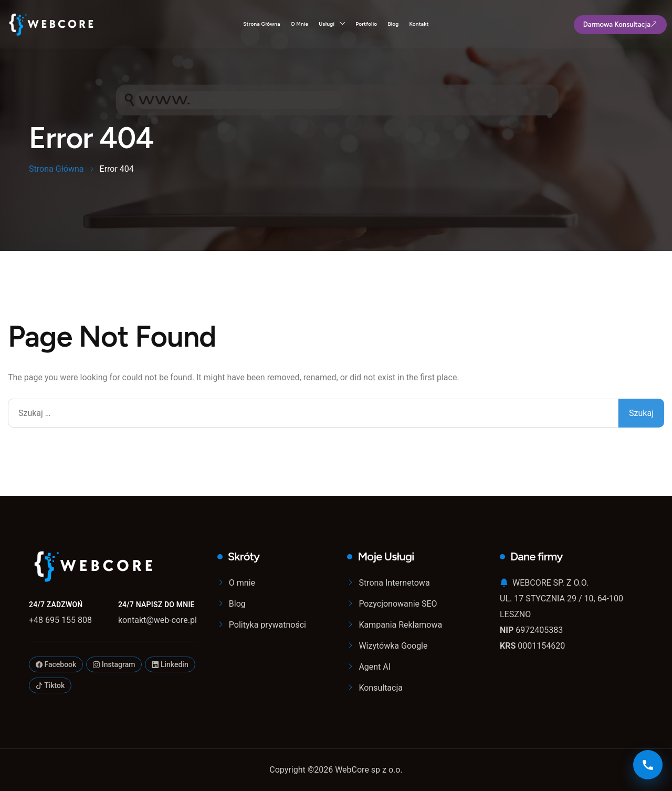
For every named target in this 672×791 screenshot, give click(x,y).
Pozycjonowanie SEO (398, 604)
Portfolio (366, 24)
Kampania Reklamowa (400, 625)
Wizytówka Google (393, 646)
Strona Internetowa (394, 583)
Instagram (114, 664)
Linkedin (170, 664)
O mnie (300, 24)
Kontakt (419, 24)
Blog (393, 24)
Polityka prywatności (267, 625)
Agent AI (375, 667)
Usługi (327, 24)
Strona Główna (261, 24)
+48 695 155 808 (60, 620)
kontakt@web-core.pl (157, 620)
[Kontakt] (648, 765)
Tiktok (50, 685)
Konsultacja (381, 688)
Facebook (56, 664)
